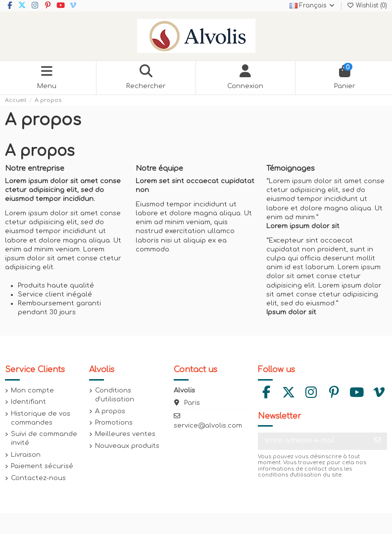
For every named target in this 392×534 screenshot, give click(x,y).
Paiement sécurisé (42, 466)
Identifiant (28, 402)
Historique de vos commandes (41, 418)
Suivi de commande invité (44, 438)
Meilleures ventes (125, 434)
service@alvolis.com (208, 426)
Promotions (114, 423)
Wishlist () (367, 5)
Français (313, 5)
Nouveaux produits (127, 446)
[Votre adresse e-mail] (313, 441)
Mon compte (32, 390)
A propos (110, 411)
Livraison (26, 455)
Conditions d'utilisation (115, 395)
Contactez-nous (38, 478)
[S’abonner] (377, 441)
